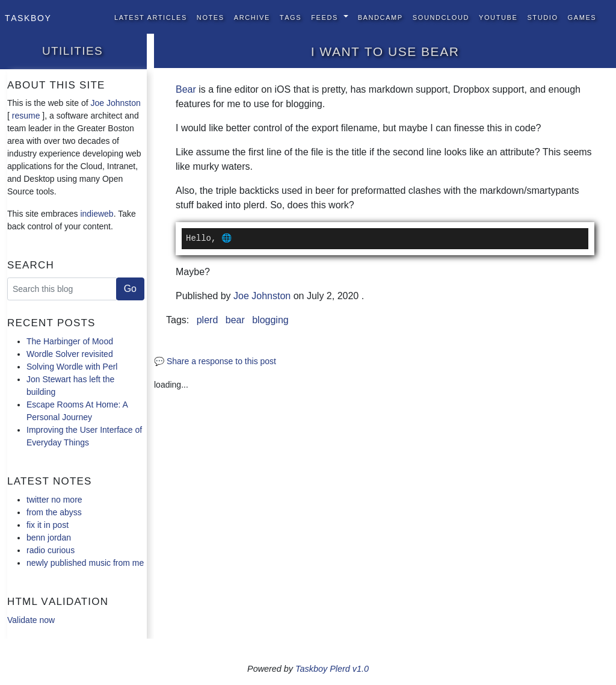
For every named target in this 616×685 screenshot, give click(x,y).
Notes (211, 17)
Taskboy (28, 17)
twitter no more (54, 500)
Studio (542, 17)
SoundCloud (441, 17)
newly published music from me (85, 563)
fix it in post (48, 525)
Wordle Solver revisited (70, 354)
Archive (252, 17)
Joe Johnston (116, 103)
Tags (291, 17)
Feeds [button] (326, 17)
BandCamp (380, 17)
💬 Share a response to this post (215, 361)
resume (26, 116)
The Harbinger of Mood (70, 341)
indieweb (97, 214)
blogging (270, 320)
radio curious (51, 550)
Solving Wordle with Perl (72, 367)
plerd (208, 320)
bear (235, 320)
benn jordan (49, 538)
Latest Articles (151, 17)
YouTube (498, 17)
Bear (186, 89)
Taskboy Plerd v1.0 (332, 669)
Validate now (31, 620)
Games (582, 17)
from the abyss (54, 512)
